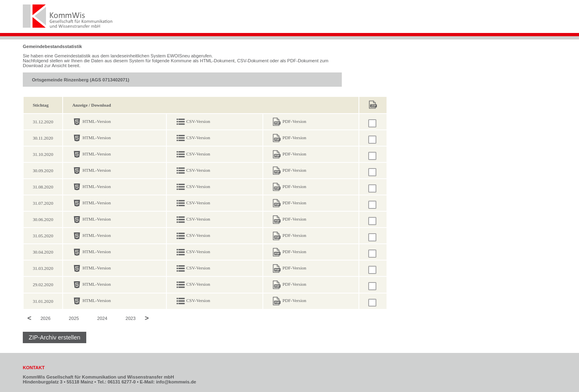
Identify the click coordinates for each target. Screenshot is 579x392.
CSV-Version (198, 121)
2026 (45, 319)
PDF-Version (294, 121)
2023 (130, 319)
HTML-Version (97, 121)
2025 (74, 319)
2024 (102, 319)
